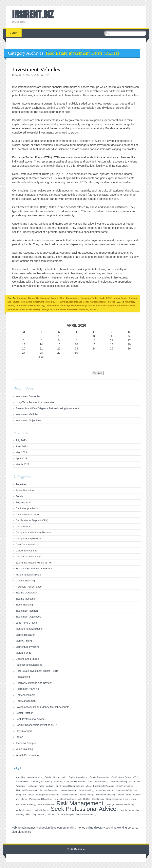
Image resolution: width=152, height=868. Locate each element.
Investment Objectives (28, 420)
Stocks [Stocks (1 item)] (51, 814)
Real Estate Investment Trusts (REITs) (40, 302)
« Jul (41, 357)
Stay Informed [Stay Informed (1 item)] (39, 814)
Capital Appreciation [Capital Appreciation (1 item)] (78, 777)
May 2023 (21, 452)
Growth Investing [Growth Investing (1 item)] (124, 786)
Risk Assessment (25, 695)
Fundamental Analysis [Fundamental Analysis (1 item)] (104, 786)
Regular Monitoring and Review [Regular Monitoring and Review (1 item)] (121, 799)
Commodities (73, 298)
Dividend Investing (26, 551)
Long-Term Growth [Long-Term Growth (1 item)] (25, 795)
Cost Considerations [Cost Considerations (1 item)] (98, 782)
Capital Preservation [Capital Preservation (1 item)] (99, 777)
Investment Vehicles (36, 69)
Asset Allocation (25, 490)
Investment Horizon (27, 611)
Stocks (112, 302)
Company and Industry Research (34, 532)
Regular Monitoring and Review (34, 683)
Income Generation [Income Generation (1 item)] (49, 790)
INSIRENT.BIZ (33, 14)
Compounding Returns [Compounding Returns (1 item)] (75, 782)
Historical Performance (29, 587)
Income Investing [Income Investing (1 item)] (69, 790)
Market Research (25, 635)
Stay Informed (24, 731)
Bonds (31, 298)
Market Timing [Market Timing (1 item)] (87, 795)
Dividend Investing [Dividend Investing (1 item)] (118, 782)
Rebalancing (23, 677)
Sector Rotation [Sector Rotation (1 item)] (41, 810)
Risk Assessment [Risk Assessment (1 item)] (46, 804)
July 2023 (21, 440)
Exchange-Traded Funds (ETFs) (97, 298)
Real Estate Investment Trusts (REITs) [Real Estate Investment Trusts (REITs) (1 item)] (72, 799)
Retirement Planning (27, 689)
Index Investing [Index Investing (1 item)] (86, 790)
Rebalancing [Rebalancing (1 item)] (98, 799)
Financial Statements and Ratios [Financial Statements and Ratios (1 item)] (76, 786)
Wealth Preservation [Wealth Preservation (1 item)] (86, 814)
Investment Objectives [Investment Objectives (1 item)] (127, 790)
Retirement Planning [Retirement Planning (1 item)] (26, 804)
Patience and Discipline (29, 665)
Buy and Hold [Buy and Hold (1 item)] (60, 777)
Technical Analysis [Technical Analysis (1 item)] (65, 814)
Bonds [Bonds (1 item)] (48, 777)
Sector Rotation (25, 713)
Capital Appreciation (27, 508)
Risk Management (26, 701)
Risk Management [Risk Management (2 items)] (80, 803)
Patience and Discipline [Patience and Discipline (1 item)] (40, 799)
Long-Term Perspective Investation (35, 402)
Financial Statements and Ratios (34, 569)
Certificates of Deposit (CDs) (50, 298)
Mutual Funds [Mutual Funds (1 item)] (124, 795)
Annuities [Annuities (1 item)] (21, 777)
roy (47, 75)
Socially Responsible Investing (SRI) (36, 725)
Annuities (22, 298)
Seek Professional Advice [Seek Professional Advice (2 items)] (84, 809)
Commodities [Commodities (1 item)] (22, 782)
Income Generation (27, 593)
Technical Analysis (26, 743)
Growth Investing (25, 581)
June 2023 (22, 446)
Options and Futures (119, 306)
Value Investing (24, 749)
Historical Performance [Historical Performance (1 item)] (27, 790)
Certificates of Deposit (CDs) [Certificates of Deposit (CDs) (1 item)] (125, 777)
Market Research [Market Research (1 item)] (70, 795)
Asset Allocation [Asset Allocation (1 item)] (35, 777)
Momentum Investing (28, 647)
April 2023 (21, 458)
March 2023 (22, 464)
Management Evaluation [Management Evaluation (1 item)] (48, 795)
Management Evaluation (29, 629)
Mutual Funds (120, 298)
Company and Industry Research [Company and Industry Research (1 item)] (47, 782)
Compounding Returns (28, 539)
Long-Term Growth (26, 623)
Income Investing (25, 599)
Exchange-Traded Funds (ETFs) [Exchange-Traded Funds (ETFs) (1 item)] (43, 786)
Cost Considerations (27, 544)
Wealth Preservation (27, 755)
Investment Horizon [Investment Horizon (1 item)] (105, 790)
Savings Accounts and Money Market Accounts (83, 302)
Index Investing (24, 605)
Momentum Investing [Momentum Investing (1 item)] (106, 795)
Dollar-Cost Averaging (28, 556)
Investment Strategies (28, 396)
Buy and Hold (23, 502)
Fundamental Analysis (28, 575)
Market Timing (24, 641)
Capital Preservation (27, 514)
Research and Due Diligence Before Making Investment (47, 408)
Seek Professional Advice (30, 719)
